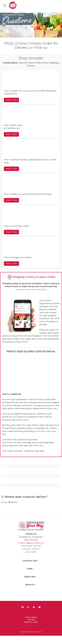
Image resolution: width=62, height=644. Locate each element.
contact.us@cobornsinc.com (31, 543)
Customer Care (30, 561)
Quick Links (30, 577)
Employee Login (31, 622)
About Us (30, 585)
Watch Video (11, 100)
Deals (30, 569)
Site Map (31, 620)
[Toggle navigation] (5, 5)
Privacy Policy (31, 617)
